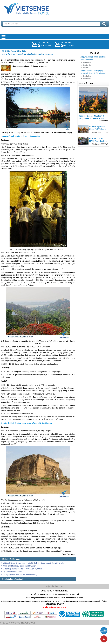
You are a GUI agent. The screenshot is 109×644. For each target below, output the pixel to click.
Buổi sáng (87, 62)
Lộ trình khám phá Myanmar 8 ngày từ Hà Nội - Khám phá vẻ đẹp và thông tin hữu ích (34, 563)
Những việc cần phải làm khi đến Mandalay (20, 575)
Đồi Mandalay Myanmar (12, 572)
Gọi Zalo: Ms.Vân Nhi (57, 44)
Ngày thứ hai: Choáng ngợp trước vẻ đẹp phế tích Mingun (93, 72)
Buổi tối (86, 68)
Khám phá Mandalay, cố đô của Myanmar (24, 68)
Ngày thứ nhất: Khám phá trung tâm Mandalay (94, 58)
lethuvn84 (39, 46)
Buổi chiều (87, 65)
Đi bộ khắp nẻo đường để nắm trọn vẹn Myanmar (22, 569)
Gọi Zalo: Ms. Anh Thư (34, 44)
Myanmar (13, 74)
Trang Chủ (32, 8)
